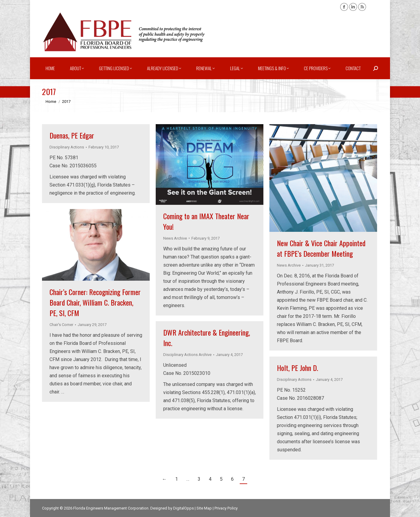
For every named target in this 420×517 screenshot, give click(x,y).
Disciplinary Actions (67, 147)
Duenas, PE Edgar (72, 135)
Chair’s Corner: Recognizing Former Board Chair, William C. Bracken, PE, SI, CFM (95, 302)
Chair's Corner (61, 325)
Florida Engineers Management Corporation (111, 508)
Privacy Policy (226, 508)
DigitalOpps (183, 508)
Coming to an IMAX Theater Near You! (206, 221)
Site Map (204, 508)
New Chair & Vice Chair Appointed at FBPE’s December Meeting (321, 248)
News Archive (175, 238)
